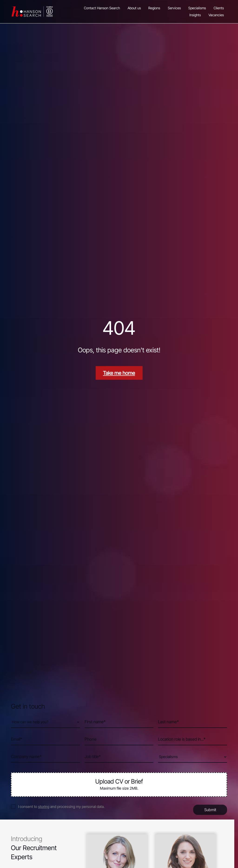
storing (44, 807)
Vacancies (216, 15)
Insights (195, 15)
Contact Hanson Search (102, 8)
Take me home (119, 373)
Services (174, 8)
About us (134, 8)
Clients (219, 8)
